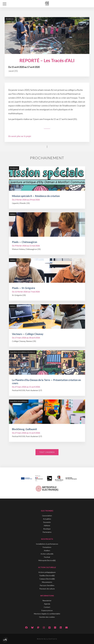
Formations (47, 547)
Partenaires (47, 532)
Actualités (47, 519)
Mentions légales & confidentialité (47, 614)
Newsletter (47, 601)
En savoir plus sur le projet (20, 136)
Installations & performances (47, 544)
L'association (47, 516)
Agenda (47, 604)
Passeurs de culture (47, 589)
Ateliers (47, 550)
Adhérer (47, 525)
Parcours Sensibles (47, 585)
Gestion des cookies (47, 617)
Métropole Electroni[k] (47, 560)
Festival (47, 557)
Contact (47, 607)
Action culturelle (47, 554)
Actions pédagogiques (47, 572)
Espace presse (47, 610)
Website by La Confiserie (47, 639)
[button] (5, 640)
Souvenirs (47, 522)
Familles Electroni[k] (47, 575)
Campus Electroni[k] (47, 579)
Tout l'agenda (47, 452)
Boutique (47, 529)
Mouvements (47, 582)
